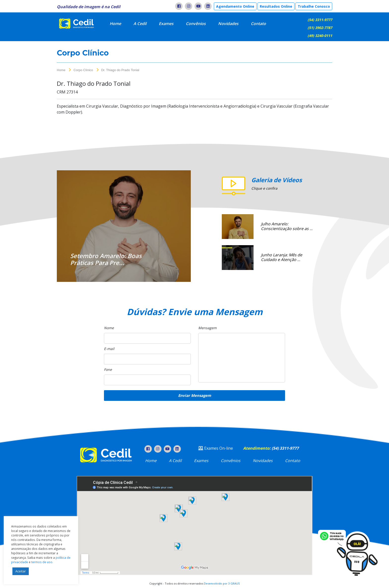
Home (115, 24)
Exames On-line (216, 448)
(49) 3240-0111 (320, 36)
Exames (166, 24)
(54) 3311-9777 (320, 20)
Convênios (196, 24)
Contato (258, 24)
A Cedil (140, 24)
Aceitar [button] (21, 571)
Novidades (228, 24)
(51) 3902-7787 (320, 28)
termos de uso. (42, 562)
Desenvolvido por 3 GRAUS (222, 583)
